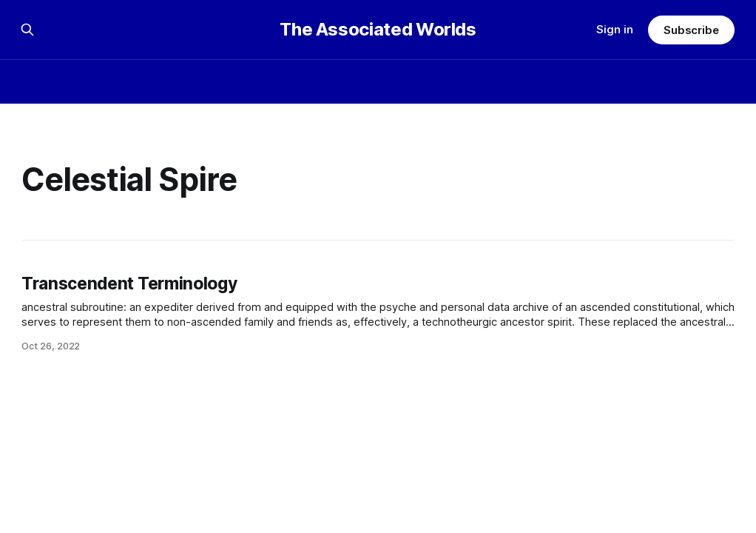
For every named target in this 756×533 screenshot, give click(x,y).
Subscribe (691, 30)
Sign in (615, 29)
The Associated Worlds (378, 30)
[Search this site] (27, 30)
